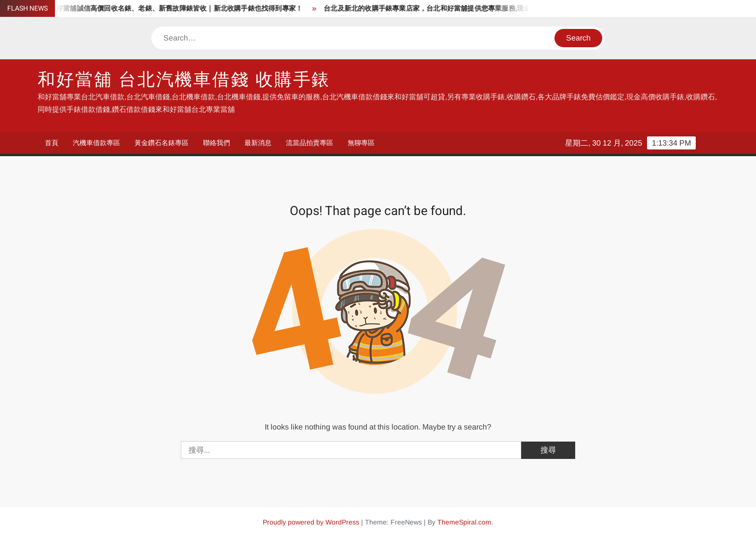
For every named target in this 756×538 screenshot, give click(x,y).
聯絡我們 (216, 143)
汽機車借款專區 (96, 143)
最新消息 (258, 143)
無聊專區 (361, 143)
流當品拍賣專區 (310, 143)
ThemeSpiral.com (464, 522)
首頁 (52, 143)
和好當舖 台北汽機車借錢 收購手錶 (184, 80)
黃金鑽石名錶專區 (162, 143)
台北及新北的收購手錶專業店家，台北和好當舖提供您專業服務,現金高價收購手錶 (451, 8)
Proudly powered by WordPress (311, 522)
